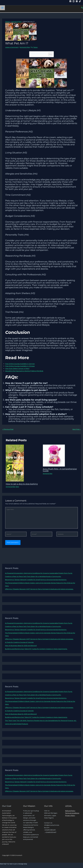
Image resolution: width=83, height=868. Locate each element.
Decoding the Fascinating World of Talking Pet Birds (24, 371)
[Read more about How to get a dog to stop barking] (15, 463)
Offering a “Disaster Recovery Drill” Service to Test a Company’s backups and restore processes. (39, 589)
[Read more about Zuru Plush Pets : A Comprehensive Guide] (54, 455)
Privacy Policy (70, 815)
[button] (82, 8)
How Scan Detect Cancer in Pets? (17, 368)
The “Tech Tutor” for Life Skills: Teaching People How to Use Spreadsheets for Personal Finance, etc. (41, 721)
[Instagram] (77, 1)
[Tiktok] (80, 1)
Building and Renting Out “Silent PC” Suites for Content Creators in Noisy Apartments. (36, 649)
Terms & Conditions (72, 813)
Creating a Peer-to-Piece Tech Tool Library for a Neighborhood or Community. (33, 576)
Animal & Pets (25, 47)
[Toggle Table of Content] (49, 54)
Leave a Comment (12, 47)
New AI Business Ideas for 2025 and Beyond (21, 646)
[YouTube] (74, 1)
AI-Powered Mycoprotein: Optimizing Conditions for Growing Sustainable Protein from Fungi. (39, 573)
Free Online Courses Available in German (20, 364)
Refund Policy (70, 811)
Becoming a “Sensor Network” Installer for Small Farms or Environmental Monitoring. (36, 580)
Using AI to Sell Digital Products (16, 724)
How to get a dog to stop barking (22, 484)
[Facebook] (70, 1)
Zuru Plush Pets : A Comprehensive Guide (60, 470)
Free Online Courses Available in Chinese (20, 366)
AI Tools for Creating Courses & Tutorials (19, 642)
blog (17, 487)
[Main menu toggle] (2, 8)
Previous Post (8, 429)
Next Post (77, 429)
